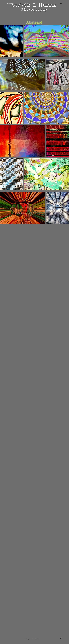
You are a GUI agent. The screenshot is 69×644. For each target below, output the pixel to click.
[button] (61, 4)
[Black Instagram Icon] (61, 638)
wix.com (43, 639)
